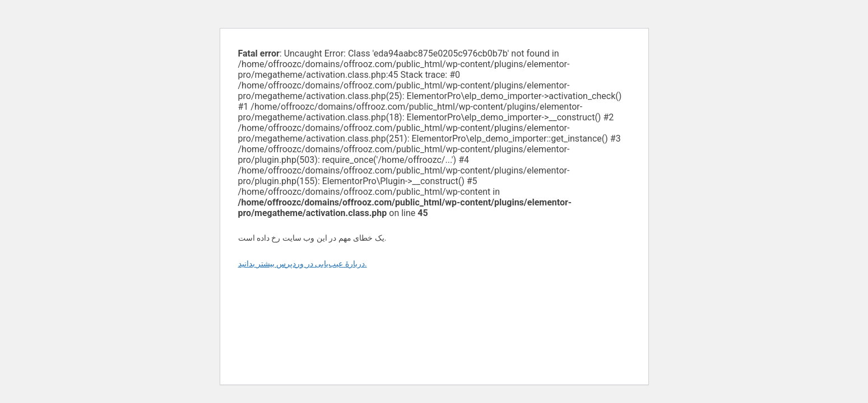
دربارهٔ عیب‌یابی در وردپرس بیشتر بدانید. (303, 264)
